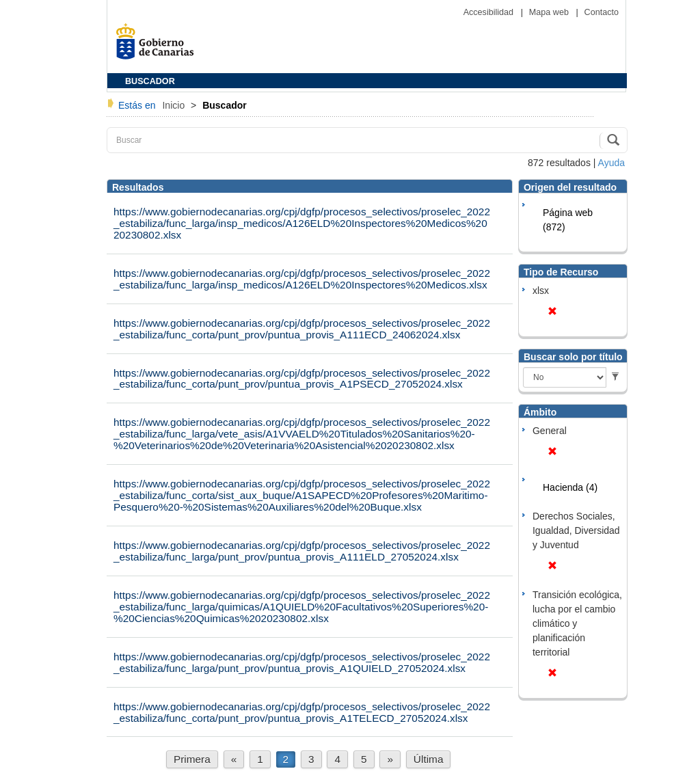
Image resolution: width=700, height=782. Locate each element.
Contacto (602, 12)
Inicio (175, 105)
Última (429, 759)
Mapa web (550, 12)
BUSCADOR (150, 81)
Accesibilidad (490, 12)
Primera (192, 759)
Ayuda (611, 163)
